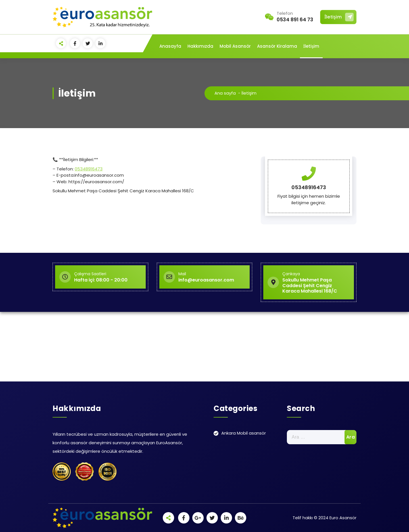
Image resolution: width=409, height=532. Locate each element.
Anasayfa (170, 46)
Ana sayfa (225, 93)
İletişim (339, 17)
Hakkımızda (200, 46)
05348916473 (89, 169)
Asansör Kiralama (277, 46)
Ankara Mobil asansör (244, 433)
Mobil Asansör (235, 46)
